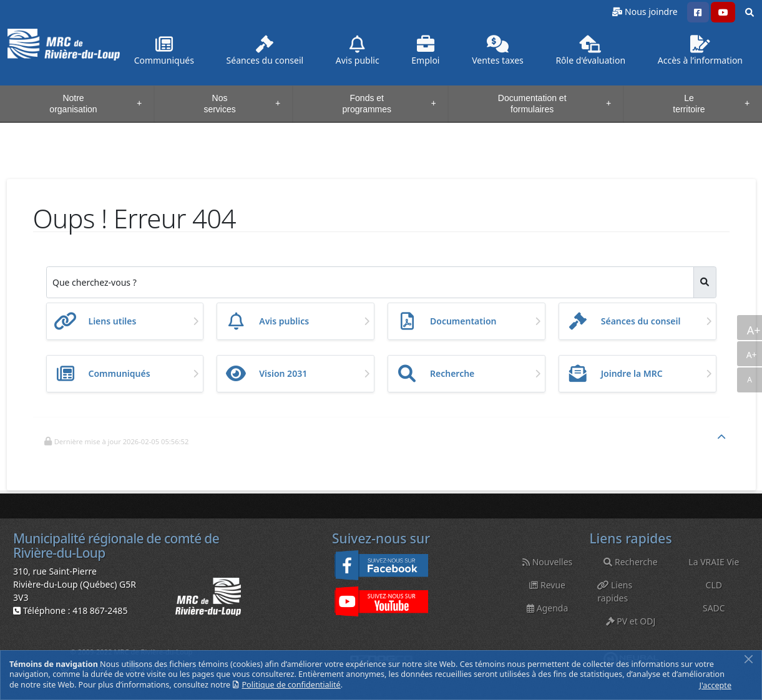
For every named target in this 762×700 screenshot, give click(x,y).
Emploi (425, 51)
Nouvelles (547, 562)
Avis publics (284, 321)
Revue (547, 585)
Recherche (452, 373)
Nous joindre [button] (651, 12)
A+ (753, 330)
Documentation (463, 321)
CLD (714, 585)
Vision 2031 (283, 373)
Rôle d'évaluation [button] (590, 51)
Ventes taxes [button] (498, 51)
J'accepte (716, 685)
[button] (698, 12)
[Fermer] (749, 659)
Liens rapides (615, 591)
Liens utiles (113, 321)
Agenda (547, 608)
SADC (714, 608)
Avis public (358, 51)
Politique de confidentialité (291, 685)
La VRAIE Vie (714, 562)
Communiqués (164, 51)
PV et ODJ (631, 621)
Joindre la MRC (632, 373)
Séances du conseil (641, 321)
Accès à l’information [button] (700, 51)
